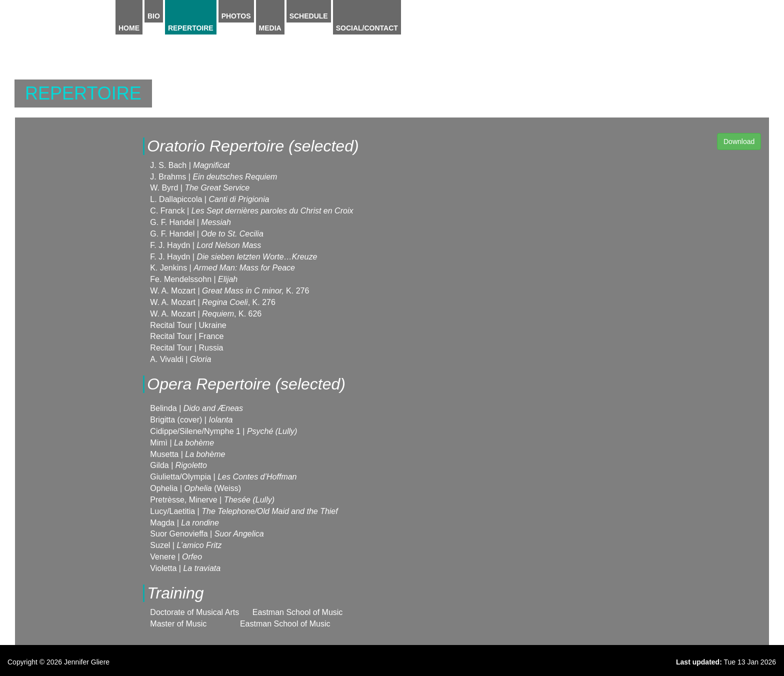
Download (739, 141)
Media (270, 28)
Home (129, 28)
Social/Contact (367, 28)
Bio (154, 16)
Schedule (309, 16)
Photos (236, 16)
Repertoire (191, 28)
